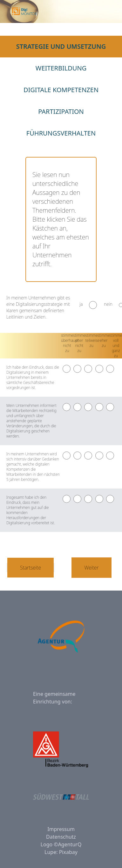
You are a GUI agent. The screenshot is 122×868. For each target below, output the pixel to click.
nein (108, 304)
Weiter (91, 568)
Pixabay (68, 852)
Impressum (61, 829)
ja (81, 304)
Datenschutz (61, 837)
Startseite (30, 568)
